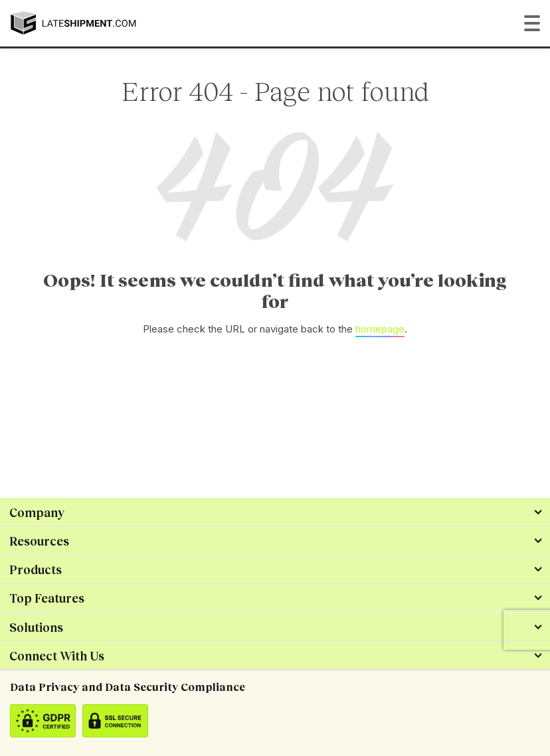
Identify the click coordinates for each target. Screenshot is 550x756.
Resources (39, 541)
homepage (380, 329)
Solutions (36, 627)
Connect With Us (57, 656)
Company (37, 512)
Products (36, 569)
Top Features (47, 598)
